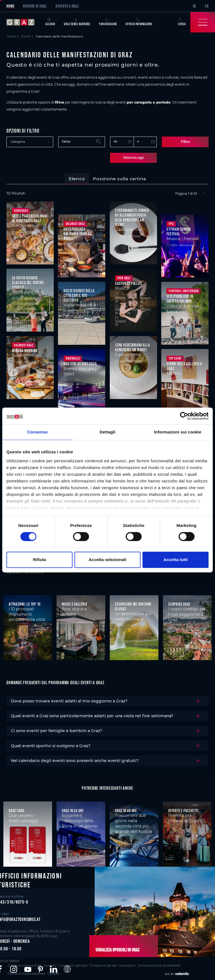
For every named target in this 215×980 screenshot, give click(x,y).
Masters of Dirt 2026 (80, 363)
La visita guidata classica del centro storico (28, 282)
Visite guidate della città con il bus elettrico (79, 295)
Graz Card (17, 810)
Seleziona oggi (133, 157)
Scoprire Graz (179, 603)
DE (195, 6)
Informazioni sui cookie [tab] (178, 432)
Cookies (191, 964)
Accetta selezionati (107, 560)
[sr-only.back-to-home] (24, 22)
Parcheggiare (108, 22)
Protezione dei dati (86, 964)
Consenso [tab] (37, 432)
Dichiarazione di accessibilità (133, 964)
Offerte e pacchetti (183, 810)
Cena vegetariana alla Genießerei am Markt (132, 346)
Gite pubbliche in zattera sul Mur (180, 298)
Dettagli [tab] (107, 432)
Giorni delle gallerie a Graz (184, 365)
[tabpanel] (107, 308)
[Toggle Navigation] (203, 22)
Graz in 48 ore (126, 810)
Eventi (26, 37)
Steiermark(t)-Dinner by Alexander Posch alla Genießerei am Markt (132, 217)
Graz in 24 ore (73, 810)
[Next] (205, 193)
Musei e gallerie (74, 603)
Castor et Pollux (128, 282)
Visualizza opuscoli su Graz (114, 949)
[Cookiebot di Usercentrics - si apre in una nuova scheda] (184, 416)
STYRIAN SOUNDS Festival (179, 231)
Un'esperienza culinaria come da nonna (78, 233)
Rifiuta (39, 560)
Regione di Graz (35, 6)
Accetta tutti (176, 560)
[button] (14, 969)
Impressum (106, 964)
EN (207, 6)
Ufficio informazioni (139, 22)
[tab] (77, 178)
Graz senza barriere (77, 22)
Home (10, 6)
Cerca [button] (182, 22)
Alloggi (50, 22)
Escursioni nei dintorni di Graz (133, 606)
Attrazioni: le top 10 (25, 603)
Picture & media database (169, 964)
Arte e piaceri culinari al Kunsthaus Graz (30, 217)
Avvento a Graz (67, 6)
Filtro (185, 141)
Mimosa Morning (25, 350)
